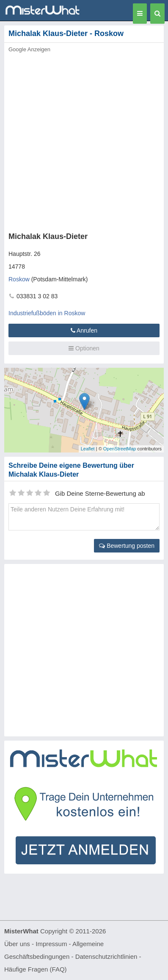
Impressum (51, 944)
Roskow (19, 279)
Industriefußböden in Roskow (47, 313)
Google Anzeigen (29, 49)
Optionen (84, 348)
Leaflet (88, 449)
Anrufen (84, 330)
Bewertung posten (127, 546)
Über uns (17, 944)
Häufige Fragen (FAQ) (36, 969)
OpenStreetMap (120, 449)
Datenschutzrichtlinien (106, 956)
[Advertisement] (84, 140)
